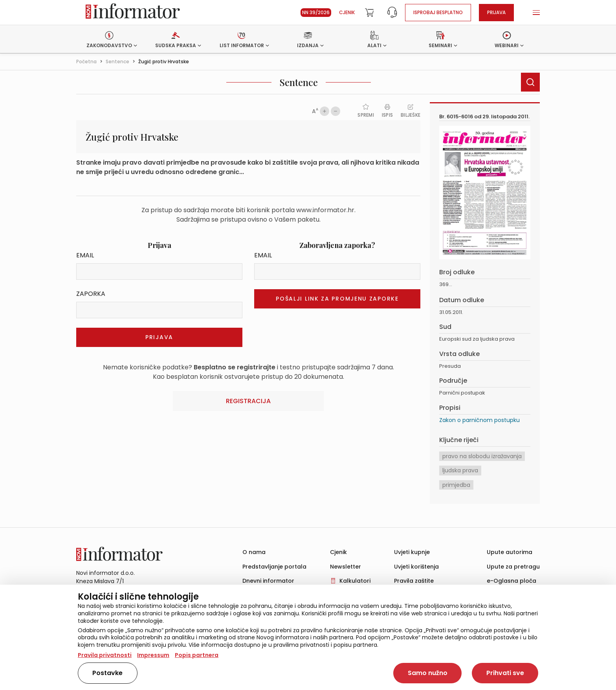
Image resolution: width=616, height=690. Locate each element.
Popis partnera (197, 655)
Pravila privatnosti (105, 655)
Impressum (153, 655)
